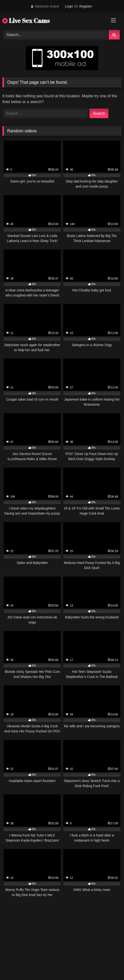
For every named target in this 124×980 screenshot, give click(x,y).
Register (86, 6)
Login (69, 6)
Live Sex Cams (26, 21)
